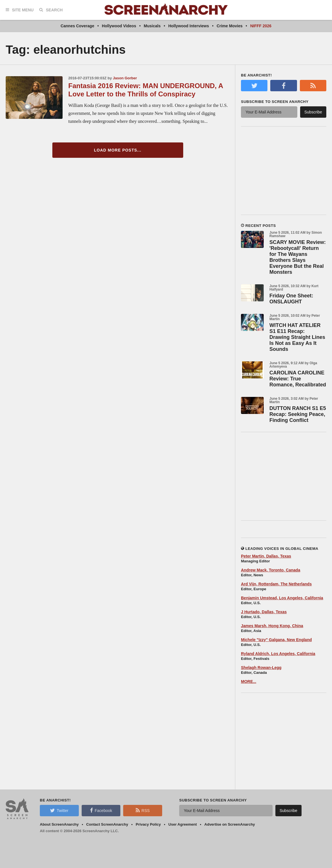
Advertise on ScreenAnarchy (230, 824)
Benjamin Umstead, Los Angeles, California (282, 598)
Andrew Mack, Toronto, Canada (271, 570)
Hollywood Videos (119, 26)
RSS (143, 810)
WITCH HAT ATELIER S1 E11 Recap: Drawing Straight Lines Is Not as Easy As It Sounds (297, 337)
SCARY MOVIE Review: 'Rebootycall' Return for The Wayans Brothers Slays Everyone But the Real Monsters (298, 257)
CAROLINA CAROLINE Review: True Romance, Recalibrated (298, 379)
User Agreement (183, 824)
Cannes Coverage (77, 26)
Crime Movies (229, 26)
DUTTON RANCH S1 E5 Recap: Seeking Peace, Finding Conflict (298, 414)
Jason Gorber (125, 78)
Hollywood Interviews (188, 26)
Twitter (59, 810)
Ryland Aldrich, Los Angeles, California (278, 654)
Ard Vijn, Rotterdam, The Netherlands (276, 584)
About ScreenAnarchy (59, 824)
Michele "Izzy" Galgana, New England (276, 640)
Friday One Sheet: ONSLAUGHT (291, 299)
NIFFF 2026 (261, 26)
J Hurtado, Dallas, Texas (264, 612)
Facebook (101, 810)
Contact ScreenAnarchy (107, 824)
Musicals (152, 26)
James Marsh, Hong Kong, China (272, 626)
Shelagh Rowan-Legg (261, 668)
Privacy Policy (148, 824)
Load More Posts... (118, 150)
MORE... (249, 681)
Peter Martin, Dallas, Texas (266, 556)
